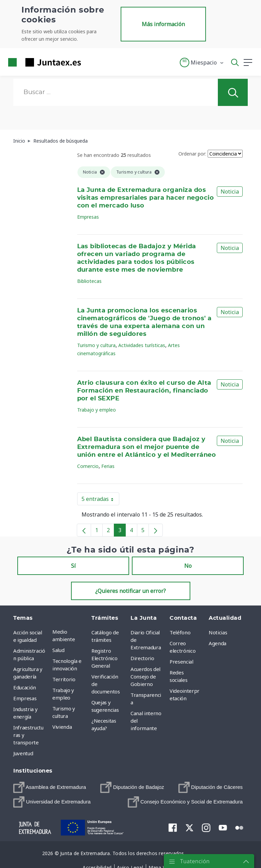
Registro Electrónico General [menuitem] (104, 658)
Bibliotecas (89, 281)
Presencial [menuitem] (181, 662)
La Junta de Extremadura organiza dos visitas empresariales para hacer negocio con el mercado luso (146, 198)
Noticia (230, 192)
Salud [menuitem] (58, 650)
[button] (202, 62)
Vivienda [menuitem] (62, 727)
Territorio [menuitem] (64, 679)
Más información (163, 24)
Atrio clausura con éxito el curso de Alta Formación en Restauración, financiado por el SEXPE (144, 391)
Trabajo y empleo (97, 410)
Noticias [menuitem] (218, 632)
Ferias (108, 466)
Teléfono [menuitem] (180, 632)
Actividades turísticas (142, 345)
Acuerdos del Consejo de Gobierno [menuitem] (145, 676)
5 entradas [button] (100, 500)
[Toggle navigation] (90, 62)
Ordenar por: (192, 154)
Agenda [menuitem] (217, 643)
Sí (73, 566)
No (188, 566)
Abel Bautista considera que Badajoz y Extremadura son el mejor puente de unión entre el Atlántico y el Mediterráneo (147, 447)
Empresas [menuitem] (25, 698)
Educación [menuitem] (25, 687)
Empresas (88, 217)
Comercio (88, 466)
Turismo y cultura (96, 345)
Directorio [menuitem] (142, 658)
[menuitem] (50, 787)
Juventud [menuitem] (23, 753)
